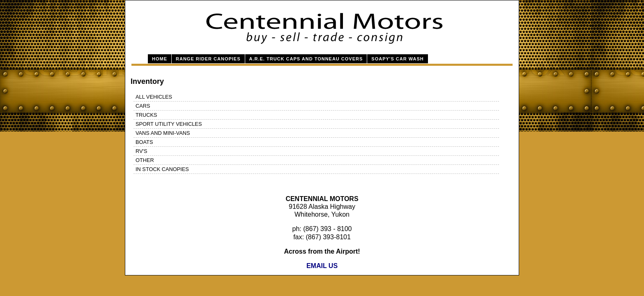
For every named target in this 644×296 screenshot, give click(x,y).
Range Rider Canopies (208, 59)
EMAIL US (322, 266)
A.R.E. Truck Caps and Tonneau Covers (306, 59)
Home (160, 59)
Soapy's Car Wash (397, 59)
